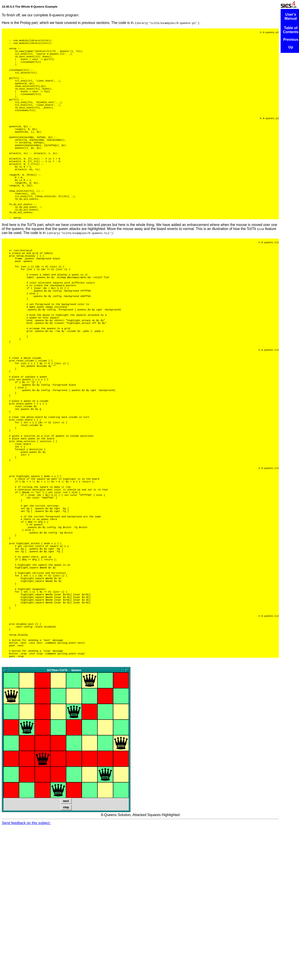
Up (291, 47)
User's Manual (291, 16)
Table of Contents (291, 30)
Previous (291, 40)
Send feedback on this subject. (26, 976)
